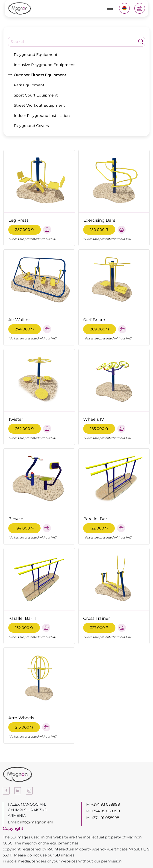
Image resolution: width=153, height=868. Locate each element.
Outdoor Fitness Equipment (40, 75)
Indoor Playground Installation (42, 116)
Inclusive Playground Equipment (44, 65)
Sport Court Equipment (36, 95)
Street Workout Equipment (39, 105)
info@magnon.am (37, 822)
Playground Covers (31, 126)
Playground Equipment (36, 55)
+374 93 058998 (106, 804)
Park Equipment (29, 85)
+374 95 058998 (106, 811)
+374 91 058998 (105, 818)
